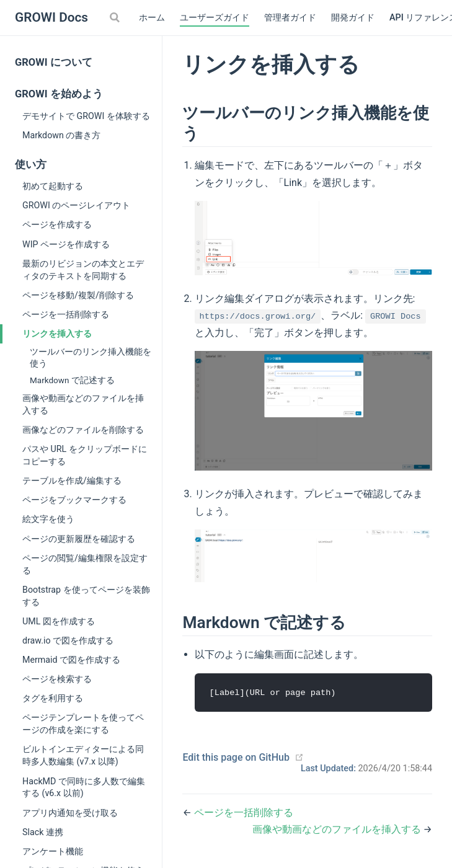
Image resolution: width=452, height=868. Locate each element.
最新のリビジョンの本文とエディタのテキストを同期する (83, 270)
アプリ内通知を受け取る (70, 813)
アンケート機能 (53, 851)
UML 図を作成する (59, 621)
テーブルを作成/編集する (72, 480)
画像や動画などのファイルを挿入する (83, 404)
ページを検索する (57, 679)
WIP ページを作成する (66, 244)
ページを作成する (57, 224)
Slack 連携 (43, 832)
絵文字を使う (48, 519)
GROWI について (54, 62)
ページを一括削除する (66, 314)
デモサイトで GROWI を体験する (86, 116)
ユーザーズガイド (215, 18)
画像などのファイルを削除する (83, 430)
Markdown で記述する (72, 380)
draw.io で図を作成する (68, 640)
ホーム (152, 18)
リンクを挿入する (57, 334)
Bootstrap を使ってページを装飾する (86, 596)
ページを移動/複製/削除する (78, 295)
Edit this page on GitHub (236, 758)
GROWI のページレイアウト (76, 205)
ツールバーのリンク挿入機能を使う (91, 357)
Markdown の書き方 (61, 135)
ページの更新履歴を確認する (79, 539)
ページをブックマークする (74, 500)
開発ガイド (353, 18)
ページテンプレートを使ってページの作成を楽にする (83, 724)
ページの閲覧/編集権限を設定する (85, 564)
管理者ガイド (290, 18)
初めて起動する (53, 186)
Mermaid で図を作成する (71, 660)
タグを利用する (53, 698)
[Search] (116, 17)
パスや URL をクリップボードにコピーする (85, 455)
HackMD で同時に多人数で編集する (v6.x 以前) (84, 787)
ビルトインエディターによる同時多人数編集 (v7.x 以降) (83, 755)
